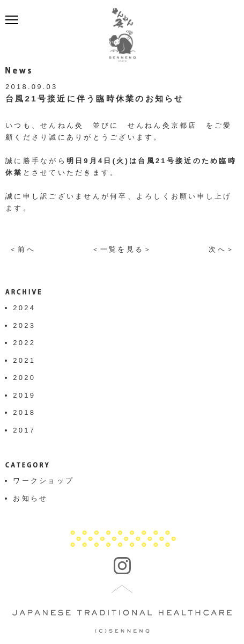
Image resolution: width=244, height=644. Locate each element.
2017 (24, 430)
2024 (24, 308)
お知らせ (30, 498)
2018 (24, 412)
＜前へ (22, 249)
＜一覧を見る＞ (122, 249)
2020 (24, 378)
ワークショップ (43, 481)
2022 (24, 343)
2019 (24, 395)
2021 (24, 360)
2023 (24, 325)
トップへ (122, 589)
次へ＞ (222, 249)
